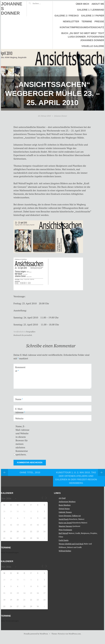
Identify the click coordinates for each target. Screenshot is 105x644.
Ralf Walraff (63, 533)
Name (19, 399)
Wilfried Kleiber (65, 551)
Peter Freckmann (65, 530)
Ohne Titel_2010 (30, 472)
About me (98, 4)
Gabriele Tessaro (65, 512)
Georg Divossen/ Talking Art (70, 516)
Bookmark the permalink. (23, 335)
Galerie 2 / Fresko (67, 16)
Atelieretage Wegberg (67, 502)
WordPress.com (75, 634)
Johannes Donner (60, 116)
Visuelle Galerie (93, 46)
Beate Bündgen (65, 505)
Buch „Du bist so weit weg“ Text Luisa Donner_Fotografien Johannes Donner (83, 37)
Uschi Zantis (64, 540)
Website (19, 418)
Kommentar (20, 369)
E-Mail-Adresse (20, 411)
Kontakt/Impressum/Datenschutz (82, 27)
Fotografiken (31, 332)
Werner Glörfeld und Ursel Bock (71, 544)
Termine (87, 21)
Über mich (82, 4)
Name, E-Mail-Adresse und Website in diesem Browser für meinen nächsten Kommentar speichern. (23, 440)
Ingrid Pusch (64, 519)
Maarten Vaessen (65, 526)
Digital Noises (64, 509)
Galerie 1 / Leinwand (91, 10)
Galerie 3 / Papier (93, 16)
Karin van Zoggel (65, 523)
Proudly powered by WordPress (36, 634)
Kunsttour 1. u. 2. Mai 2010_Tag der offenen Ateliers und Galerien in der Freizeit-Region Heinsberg (76, 478)
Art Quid (62, 498)
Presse (99, 21)
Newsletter (71, 21)
